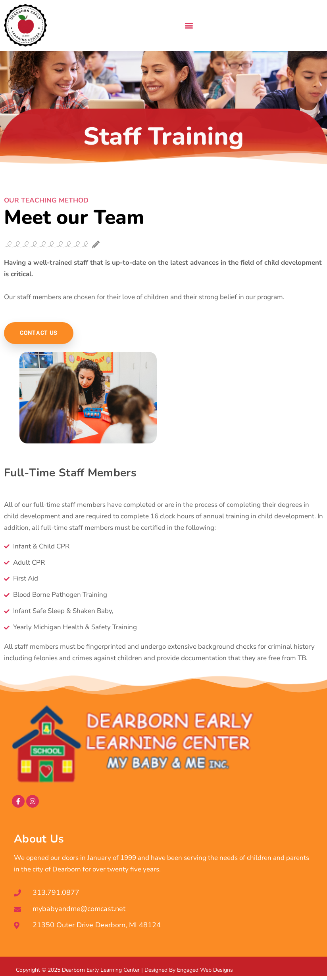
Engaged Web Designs (205, 970)
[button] (189, 26)
